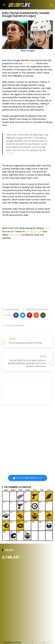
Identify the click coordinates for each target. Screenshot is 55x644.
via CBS (10, 153)
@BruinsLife (15, 235)
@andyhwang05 (34, 232)
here (47, 228)
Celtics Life (38, 642)
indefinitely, (29, 63)
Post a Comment (15, 325)
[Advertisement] (27, 274)
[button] (16, 315)
